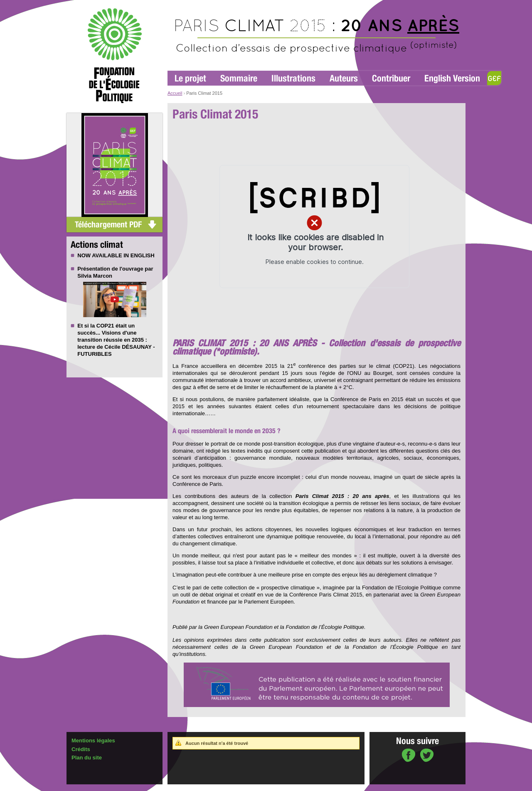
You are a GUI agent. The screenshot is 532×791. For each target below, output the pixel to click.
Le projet (190, 78)
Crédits (81, 749)
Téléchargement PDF (108, 224)
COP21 (105, 326)
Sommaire (239, 78)
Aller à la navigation (187, 4)
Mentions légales (93, 740)
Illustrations (293, 78)
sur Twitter (427, 756)
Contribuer (391, 78)
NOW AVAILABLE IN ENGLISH (116, 255)
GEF (494, 78)
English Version (452, 78)
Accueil (175, 93)
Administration (86, 787)
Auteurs (344, 78)
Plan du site (87, 758)
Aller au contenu (227, 4)
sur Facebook (409, 756)
